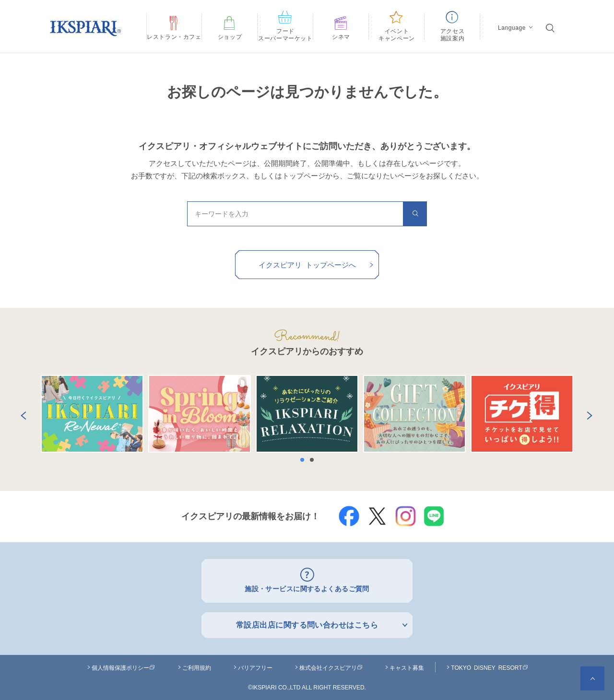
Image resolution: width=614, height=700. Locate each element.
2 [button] (314, 460)
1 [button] (305, 460)
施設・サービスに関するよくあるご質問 (307, 588)
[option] (92, 414)
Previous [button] (22, 414)
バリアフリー (255, 665)
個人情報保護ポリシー (123, 665)
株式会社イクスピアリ (331, 665)
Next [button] (588, 414)
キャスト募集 (407, 665)
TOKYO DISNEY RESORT (489, 665)
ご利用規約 (197, 665)
